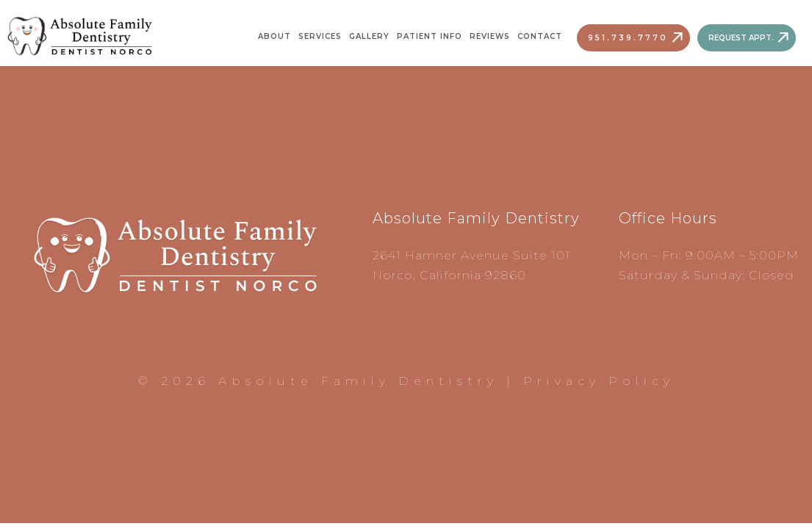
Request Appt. (741, 38)
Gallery (369, 36)
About (274, 36)
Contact (540, 36)
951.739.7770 (628, 38)
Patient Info (430, 36)
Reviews (490, 36)
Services (320, 36)
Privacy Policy (599, 381)
